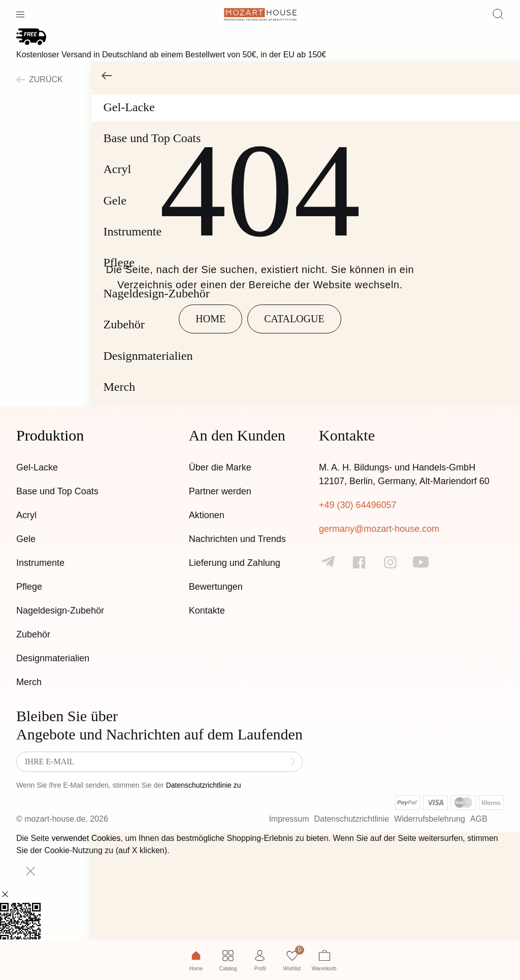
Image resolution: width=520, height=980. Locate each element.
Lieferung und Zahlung (235, 563)
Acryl (26, 515)
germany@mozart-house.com (379, 529)
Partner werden (220, 491)
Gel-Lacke (37, 467)
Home (210, 319)
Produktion (50, 435)
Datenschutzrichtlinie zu (204, 785)
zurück (40, 79)
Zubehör (33, 634)
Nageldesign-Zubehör (60, 611)
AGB (479, 819)
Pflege (29, 587)
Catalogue (294, 319)
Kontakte (207, 611)
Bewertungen (216, 587)
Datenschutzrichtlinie (352, 819)
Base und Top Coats (57, 491)
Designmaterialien (53, 658)
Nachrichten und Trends (237, 539)
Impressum (289, 819)
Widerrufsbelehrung (430, 819)
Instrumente (40, 563)
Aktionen (207, 515)
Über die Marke (220, 467)
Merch (29, 682)
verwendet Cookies (86, 838)
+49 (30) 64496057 (358, 505)
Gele (26, 539)
